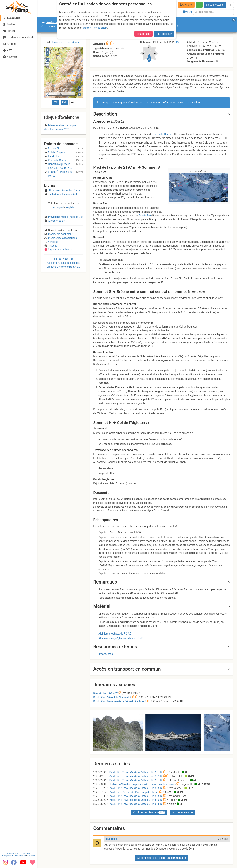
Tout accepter (164, 34)
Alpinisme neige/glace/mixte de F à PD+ (121, 638)
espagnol (59, 228)
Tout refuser (143, 34)
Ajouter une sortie (182, 812)
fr (231, 5)
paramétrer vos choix (95, 28)
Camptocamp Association (14, 856)
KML (64, 102)
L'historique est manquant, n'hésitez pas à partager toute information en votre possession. (149, 103)
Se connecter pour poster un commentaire (162, 858)
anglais (69, 228)
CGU (18, 854)
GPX (55, 102)
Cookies (31, 856)
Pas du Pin (145, 216)
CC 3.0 (63, 283)
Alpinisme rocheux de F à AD (115, 634)
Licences (26, 854)
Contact (11, 854)
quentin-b (112, 839)
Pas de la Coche (162, 134)
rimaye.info (105, 654)
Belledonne (63, 137)
